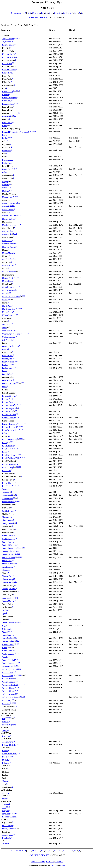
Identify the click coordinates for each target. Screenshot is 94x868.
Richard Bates (8, 411)
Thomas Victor (8, 582)
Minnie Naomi (8, 272)
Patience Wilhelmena (10, 346)
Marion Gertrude (9, 219)
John (4, 808)
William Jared (8, 679)
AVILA (4, 841)
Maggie (5, 182)
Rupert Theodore (9, 483)
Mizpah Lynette (8, 287)
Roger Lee (6, 449)
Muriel (5, 300)
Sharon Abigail (8, 517)
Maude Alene (7, 244)
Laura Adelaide (8, 104)
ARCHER (5, 748)
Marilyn (5, 722)
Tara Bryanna (7, 567)
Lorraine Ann (7, 160)
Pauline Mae (7, 368)
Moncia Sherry (8, 290)
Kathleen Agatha (9, 54)
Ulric (4, 626)
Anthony (6, 793)
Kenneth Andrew (9, 70)
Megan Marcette (9, 253)
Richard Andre (8, 402)
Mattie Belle (7, 241)
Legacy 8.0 (54, 865)
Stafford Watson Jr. (10, 545)
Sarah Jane (6, 495)
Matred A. (6, 234)
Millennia (63, 865)
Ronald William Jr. (10, 464)
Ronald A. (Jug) (8, 455)
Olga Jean (6, 814)
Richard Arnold (8, 405)
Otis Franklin (7, 340)
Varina (5, 638)
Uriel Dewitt (7, 629)
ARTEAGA (6, 801)
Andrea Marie (8, 742)
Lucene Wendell (9, 169)
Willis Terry (7, 700)
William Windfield (10, 694)
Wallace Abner (8, 645)
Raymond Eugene (9, 396)
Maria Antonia (8, 210)
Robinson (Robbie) (10, 439)
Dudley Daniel (8, 829)
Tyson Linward (8, 623)
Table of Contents (38, 862)
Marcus (5, 207)
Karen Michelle (8, 45)
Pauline (5, 365)
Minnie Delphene (9, 725)
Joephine (6, 804)
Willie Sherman (8, 697)
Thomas (5, 781)
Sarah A (5, 492)
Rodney (5, 443)
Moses (5, 293)
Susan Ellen (7, 561)
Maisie (5, 188)
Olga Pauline (7, 325)
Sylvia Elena (7, 564)
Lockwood (6, 151)
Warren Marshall (9, 660)
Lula (4, 172)
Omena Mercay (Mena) (11, 334)
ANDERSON (7, 733)
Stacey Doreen (8, 542)
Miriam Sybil (7, 278)
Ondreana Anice (9, 337)
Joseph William (8, 39)
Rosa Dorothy (8, 467)
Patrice (5, 349)
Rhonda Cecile (8, 399)
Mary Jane (6, 231)
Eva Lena (6, 736)
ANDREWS (6, 739)
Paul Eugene (7, 359)
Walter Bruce (7, 651)
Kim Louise (7, 838)
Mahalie (5, 185)
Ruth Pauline (7, 486)
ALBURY (5, 36)
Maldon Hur (7, 197)
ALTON (5, 727)
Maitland (6, 191)
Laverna (5, 116)
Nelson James (8, 315)
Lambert (6, 95)
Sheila (5, 799)
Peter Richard (8, 380)
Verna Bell (6, 641)
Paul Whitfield (8, 362)
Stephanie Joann (9, 555)
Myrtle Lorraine (9, 309)
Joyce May (6, 42)
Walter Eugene (8, 654)
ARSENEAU (7, 796)
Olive (4, 328)
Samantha (6, 489)
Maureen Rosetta (9, 247)
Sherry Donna (8, 523)
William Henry (8, 676)
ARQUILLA (6, 790)
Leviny (5, 138)
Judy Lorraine (8, 835)
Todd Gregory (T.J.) (10, 598)
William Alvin (8, 673)
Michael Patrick (8, 266)
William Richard (9, 682)
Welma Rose (7, 666)
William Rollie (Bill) (10, 685)
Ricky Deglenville (9, 430)
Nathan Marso (8, 312)
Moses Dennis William (11, 297)
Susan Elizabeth (9, 558)
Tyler (4, 614)
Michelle (6, 760)
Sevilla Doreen (8, 511)
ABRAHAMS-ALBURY (39, 17)
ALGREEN (6, 715)
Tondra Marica (8, 601)
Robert (5, 433)
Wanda (5, 657)
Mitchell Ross (8, 281)
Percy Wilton (7, 374)
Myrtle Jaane (7, 306)
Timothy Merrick (9, 589)
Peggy (5, 371)
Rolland (5, 452)
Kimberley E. (7, 73)
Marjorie (6, 811)
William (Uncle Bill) (10, 669)
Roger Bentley (8, 446)
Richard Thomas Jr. (10, 424)
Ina (3, 719)
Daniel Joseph (8, 826)
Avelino (5, 844)
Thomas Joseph (8, 579)
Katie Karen (7, 64)
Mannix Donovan (9, 203)
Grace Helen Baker (10, 754)
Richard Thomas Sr (10, 427)
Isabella (5, 757)
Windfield (6, 704)
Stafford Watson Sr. (10, 548)
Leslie (5, 135)
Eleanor (5, 751)
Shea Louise (7, 520)
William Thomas (9, 688)
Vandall (5, 632)
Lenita (5, 126)
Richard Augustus (9, 408)
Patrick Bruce (8, 356)
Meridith (6, 259)
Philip (5, 387)
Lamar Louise (8, 92)
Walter (5, 648)
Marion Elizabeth (9, 216)
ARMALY (6, 766)
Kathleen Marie (8, 57)
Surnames (50, 862)
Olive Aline (7, 331)
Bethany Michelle (9, 745)
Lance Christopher (9, 98)
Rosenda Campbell (10, 817)
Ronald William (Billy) (11, 458)
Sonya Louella (8, 536)
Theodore (6, 570)
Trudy (5, 610)
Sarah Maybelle (8, 502)
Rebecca (6, 763)
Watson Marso (8, 663)
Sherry (5, 731)
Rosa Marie (7, 471)
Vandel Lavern (8, 635)
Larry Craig (7, 101)
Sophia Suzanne (9, 539)
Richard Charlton (9, 415)
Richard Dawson (9, 418)
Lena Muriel (7, 123)
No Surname (16, 13)
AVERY (5, 819)
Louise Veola (7, 163)
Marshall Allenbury (10, 225)
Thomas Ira (7, 576)
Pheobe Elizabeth (9, 384)
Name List (59, 862)
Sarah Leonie (7, 499)
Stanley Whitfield (9, 551)
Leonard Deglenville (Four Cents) (15, 132)
